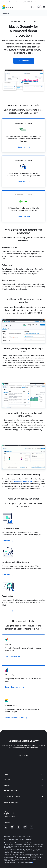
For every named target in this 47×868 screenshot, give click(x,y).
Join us (23, 780)
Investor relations (23, 797)
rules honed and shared (22, 481)
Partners (23, 785)
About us (23, 774)
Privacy (24, 836)
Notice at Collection (10, 862)
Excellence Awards (23, 802)
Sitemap (30, 836)
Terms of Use (17, 836)
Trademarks (8, 836)
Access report (41, 2)
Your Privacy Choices (23, 862)
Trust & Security (23, 791)
